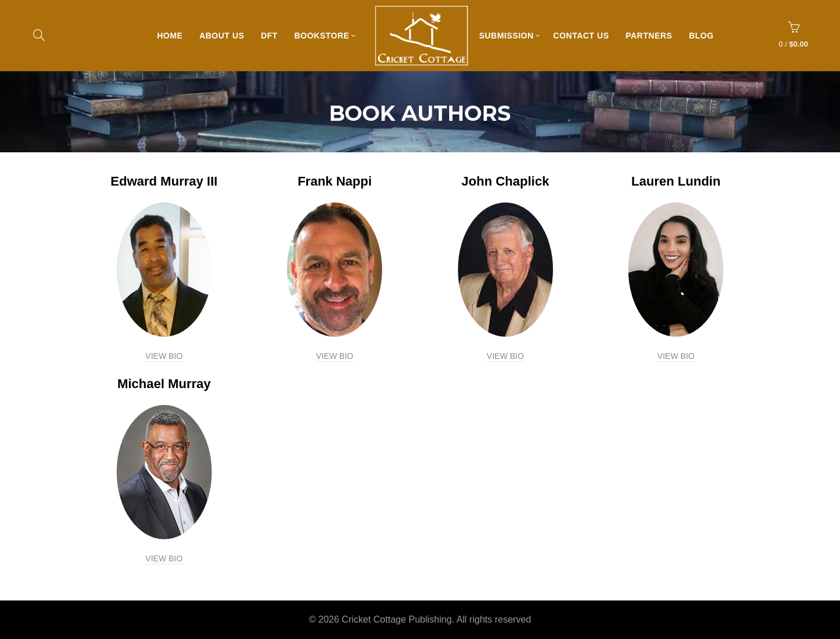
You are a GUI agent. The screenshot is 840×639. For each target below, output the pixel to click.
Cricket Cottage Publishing (397, 619)
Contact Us (584, 36)
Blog (704, 36)
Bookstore (324, 36)
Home (173, 36)
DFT (272, 36)
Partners (652, 36)
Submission (509, 36)
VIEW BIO (164, 356)
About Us (225, 36)
